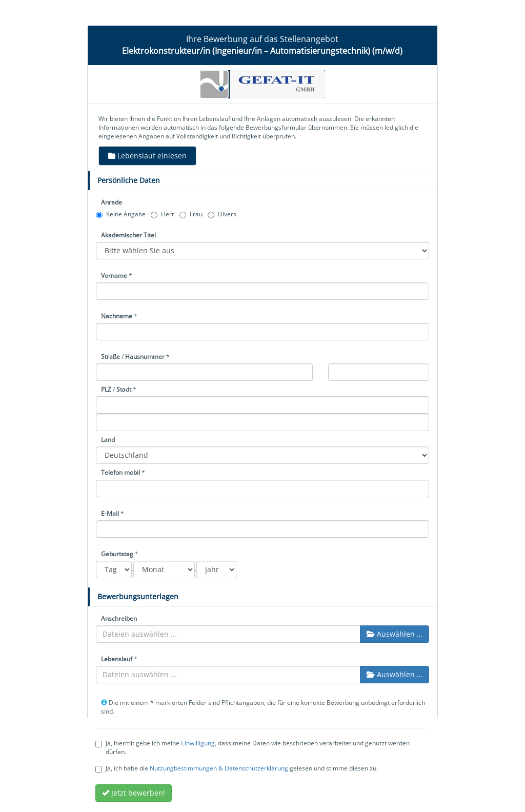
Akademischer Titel (128, 235)
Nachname (117, 316)
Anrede (112, 202)
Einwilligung (198, 743)
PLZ (106, 389)
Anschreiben (119, 618)
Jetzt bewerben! (134, 793)
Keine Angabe (121, 214)
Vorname (114, 276)
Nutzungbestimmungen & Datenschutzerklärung (219, 768)
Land (108, 440)
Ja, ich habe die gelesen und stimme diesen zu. (237, 768)
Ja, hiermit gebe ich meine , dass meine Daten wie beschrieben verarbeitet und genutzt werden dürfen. (253, 747)
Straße (110, 357)
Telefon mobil (120, 472)
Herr (163, 214)
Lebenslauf (117, 659)
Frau (191, 214)
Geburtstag (117, 554)
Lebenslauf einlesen (147, 156)
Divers (222, 214)
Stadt (124, 389)
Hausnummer (145, 357)
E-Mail (110, 513)
